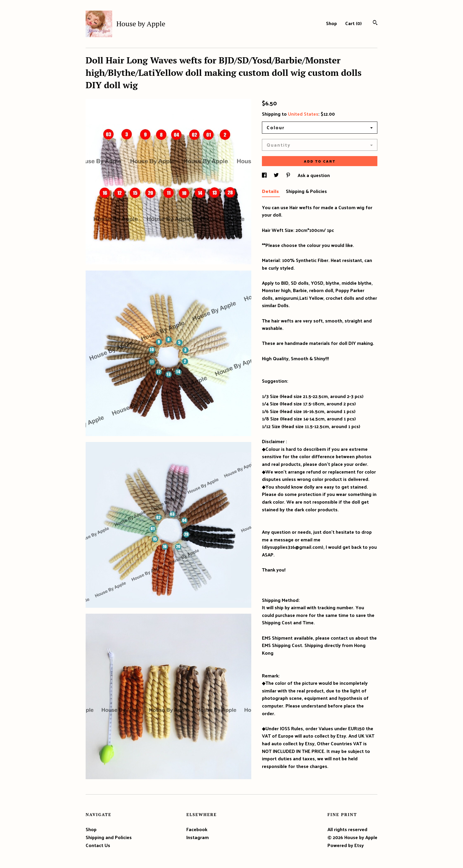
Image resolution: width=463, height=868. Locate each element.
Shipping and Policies (109, 837)
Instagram (198, 837)
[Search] (375, 23)
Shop (331, 23)
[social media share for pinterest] (289, 175)
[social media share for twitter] (277, 175)
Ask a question (314, 175)
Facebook (197, 829)
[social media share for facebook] (265, 175)
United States (303, 114)
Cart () (353, 23)
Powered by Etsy (346, 845)
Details (271, 191)
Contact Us (98, 845)
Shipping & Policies (306, 191)
